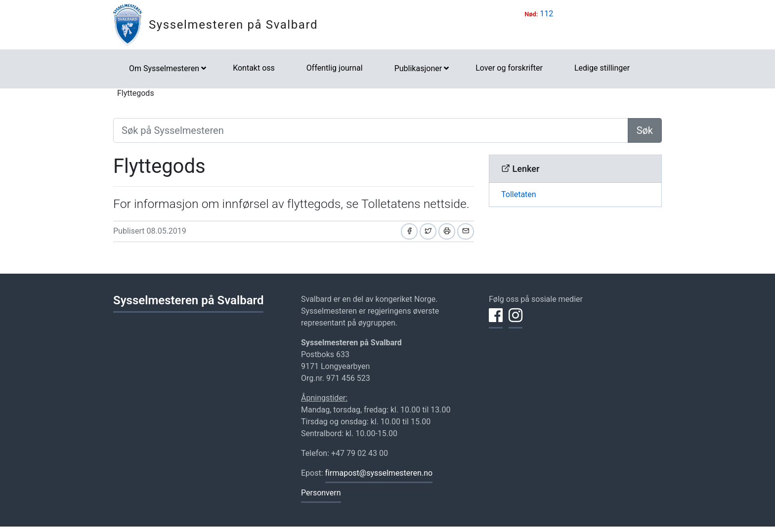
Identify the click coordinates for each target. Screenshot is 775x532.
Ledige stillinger (602, 68)
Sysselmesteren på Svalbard (233, 25)
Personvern (321, 493)
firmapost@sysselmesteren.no (379, 473)
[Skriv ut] (447, 231)
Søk (645, 130)
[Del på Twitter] (428, 231)
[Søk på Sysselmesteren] (371, 130)
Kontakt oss (254, 68)
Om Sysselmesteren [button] (164, 68)
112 (546, 14)
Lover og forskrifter (509, 68)
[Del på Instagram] (516, 321)
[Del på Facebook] (409, 231)
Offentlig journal (335, 68)
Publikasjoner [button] (418, 68)
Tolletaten (519, 194)
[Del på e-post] (466, 231)
